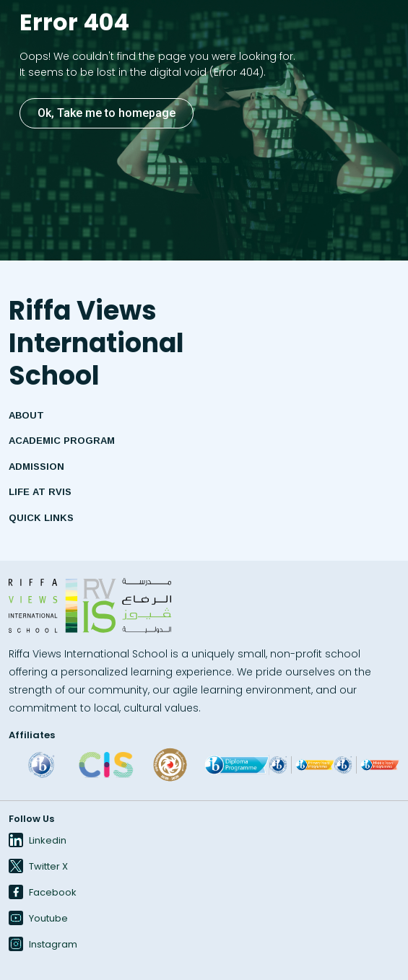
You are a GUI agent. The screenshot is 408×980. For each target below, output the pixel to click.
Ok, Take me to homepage (107, 113)
